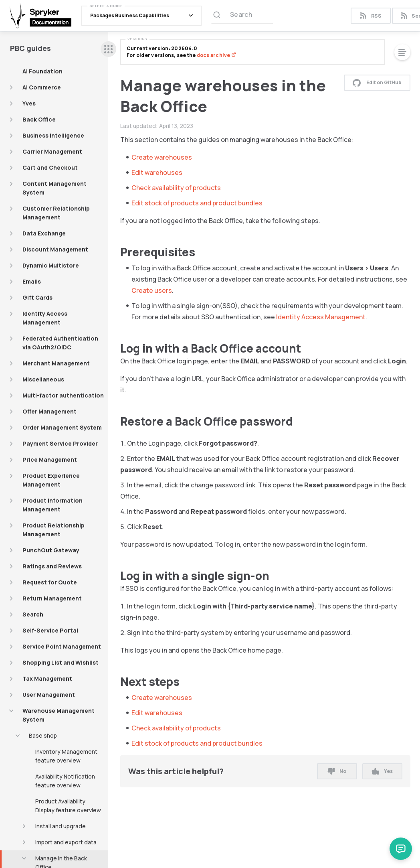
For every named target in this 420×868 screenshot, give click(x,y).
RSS (371, 16)
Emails (32, 281)
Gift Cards (37, 297)
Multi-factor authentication (63, 395)
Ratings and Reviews (52, 566)
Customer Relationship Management (56, 213)
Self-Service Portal (50, 630)
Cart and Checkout (50, 167)
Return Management (52, 598)
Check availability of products (176, 188)
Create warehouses (162, 157)
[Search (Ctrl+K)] (242, 16)
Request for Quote (50, 582)
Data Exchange (44, 233)
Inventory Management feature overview (66, 756)
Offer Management (49, 411)
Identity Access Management (45, 318)
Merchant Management (56, 363)
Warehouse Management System (59, 715)
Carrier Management (52, 151)
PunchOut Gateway (51, 550)
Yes (382, 771)
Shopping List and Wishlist (61, 662)
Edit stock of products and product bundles (197, 203)
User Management (49, 695)
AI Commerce (42, 87)
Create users (152, 290)
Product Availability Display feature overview (68, 806)
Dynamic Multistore (51, 265)
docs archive (216, 55)
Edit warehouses (157, 172)
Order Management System (62, 427)
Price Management (50, 459)
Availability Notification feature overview (65, 781)
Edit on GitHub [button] (377, 83)
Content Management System (55, 188)
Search (33, 614)
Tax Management (47, 678)
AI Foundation (42, 71)
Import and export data (66, 842)
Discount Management (55, 249)
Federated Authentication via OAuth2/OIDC (60, 343)
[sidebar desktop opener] (108, 49)
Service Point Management (62, 646)
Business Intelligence (53, 135)
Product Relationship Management (54, 530)
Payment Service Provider (60, 443)
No (337, 771)
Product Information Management (52, 505)
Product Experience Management (51, 480)
